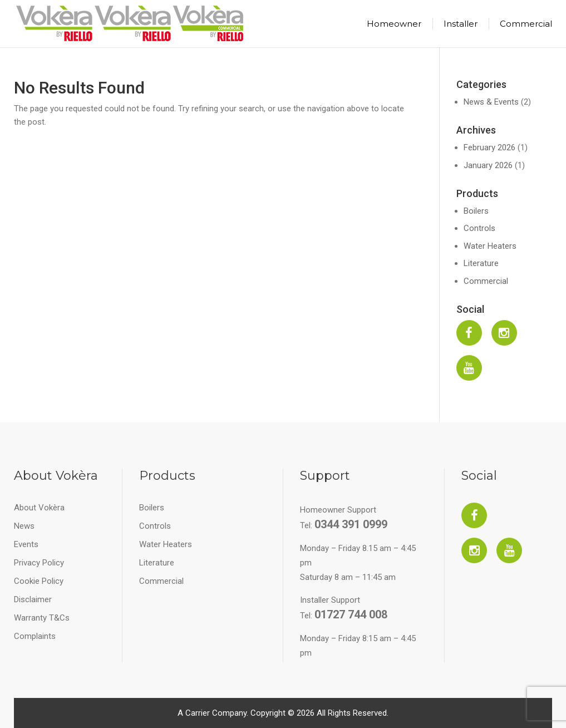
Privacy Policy (39, 563)
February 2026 (489, 147)
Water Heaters (490, 246)
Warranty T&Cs (42, 618)
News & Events (491, 102)
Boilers (476, 211)
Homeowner (394, 24)
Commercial (526, 24)
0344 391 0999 (351, 524)
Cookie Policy (39, 581)
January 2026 (488, 165)
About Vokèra (39, 508)
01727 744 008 (351, 614)
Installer (461, 24)
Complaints (35, 636)
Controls (479, 228)
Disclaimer (33, 599)
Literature (481, 263)
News (24, 526)
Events (26, 544)
